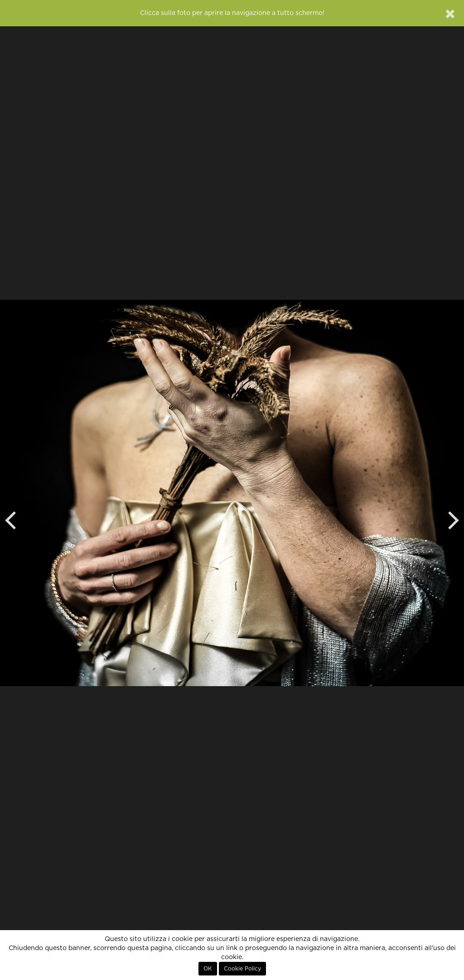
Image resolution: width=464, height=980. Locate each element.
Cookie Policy (242, 969)
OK (208, 969)
